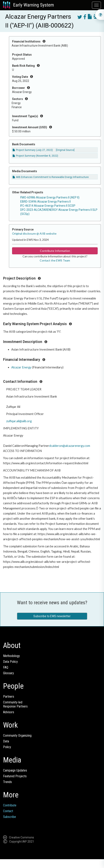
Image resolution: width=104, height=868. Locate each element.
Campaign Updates (15, 770)
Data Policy (10, 662)
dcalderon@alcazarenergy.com (70, 446)
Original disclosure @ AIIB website (34, 233)
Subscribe (10, 817)
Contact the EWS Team (55, 260)
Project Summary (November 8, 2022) (35, 156)
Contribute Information (55, 251)
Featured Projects (15, 776)
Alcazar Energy (21, 367)
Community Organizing (17, 736)
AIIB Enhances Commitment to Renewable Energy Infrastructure (51, 177)
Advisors (9, 712)
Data (6, 741)
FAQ (6, 667)
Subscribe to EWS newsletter (52, 616)
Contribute (10, 805)
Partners (9, 697)
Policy (7, 747)
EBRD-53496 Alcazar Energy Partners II (45, 202)
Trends (7, 782)
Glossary (8, 673)
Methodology (11, 656)
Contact (8, 811)
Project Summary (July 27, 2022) (33, 150)
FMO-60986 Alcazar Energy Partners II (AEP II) (50, 197)
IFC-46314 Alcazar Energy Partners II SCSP (48, 206)
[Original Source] (65, 150)
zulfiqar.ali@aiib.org (19, 421)
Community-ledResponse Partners (15, 704)
